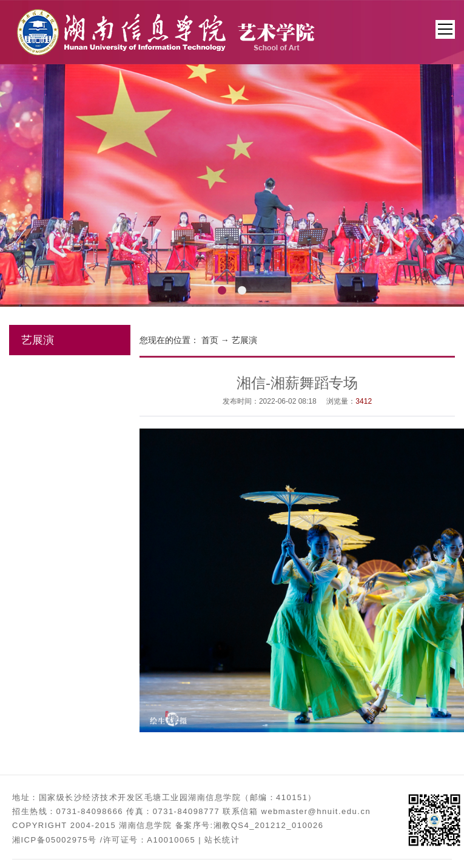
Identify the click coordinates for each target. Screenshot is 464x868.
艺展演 (244, 340)
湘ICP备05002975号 (55, 840)
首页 (210, 340)
